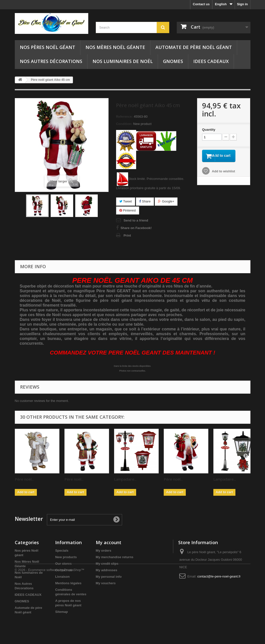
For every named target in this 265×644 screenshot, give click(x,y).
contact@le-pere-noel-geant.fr (219, 576)
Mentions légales (68, 583)
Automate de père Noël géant (194, 47)
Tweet (126, 201)
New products (66, 557)
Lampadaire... (125, 479)
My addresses (107, 570)
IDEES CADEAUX (211, 61)
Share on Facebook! (136, 228)
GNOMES (173, 61)
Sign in (242, 4)
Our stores (63, 564)
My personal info (109, 577)
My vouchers (106, 583)
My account (109, 542)
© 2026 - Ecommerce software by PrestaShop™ (50, 630)
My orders (104, 551)
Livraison (62, 577)
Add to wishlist (223, 172)
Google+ (166, 201)
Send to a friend (136, 220)
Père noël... (24, 479)
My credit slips (107, 564)
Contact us (201, 4)
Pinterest (128, 210)
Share (145, 201)
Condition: (124, 124)
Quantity (209, 130)
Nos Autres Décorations (51, 61)
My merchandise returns (115, 557)
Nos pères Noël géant (48, 47)
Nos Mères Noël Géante (115, 47)
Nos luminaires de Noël (123, 61)
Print (127, 235)
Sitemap (62, 612)
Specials (62, 551)
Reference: (124, 117)
